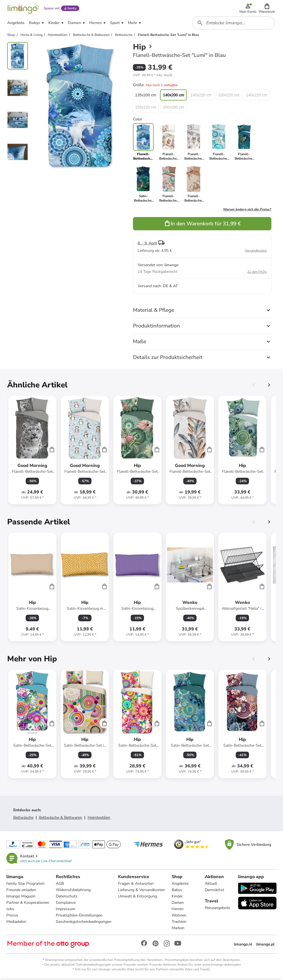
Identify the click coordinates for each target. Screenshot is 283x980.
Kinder (177, 898)
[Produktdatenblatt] (32, 452)
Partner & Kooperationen (28, 904)
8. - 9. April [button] (147, 245)
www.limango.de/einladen (222, 966)
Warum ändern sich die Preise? (247, 211)
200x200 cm (173, 109)
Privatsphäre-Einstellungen (79, 917)
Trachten (179, 924)
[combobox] (234, 24)
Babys (177, 892)
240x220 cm (256, 97)
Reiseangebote (217, 910)
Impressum (66, 911)
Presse (12, 917)
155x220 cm (146, 109)
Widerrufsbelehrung (74, 892)
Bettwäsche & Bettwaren (61, 819)
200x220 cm (229, 97)
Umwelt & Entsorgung (138, 898)
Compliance (66, 904)
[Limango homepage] (23, 9)
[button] (267, 9)
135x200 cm (146, 97)
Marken (178, 930)
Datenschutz (67, 898)
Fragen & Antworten (136, 885)
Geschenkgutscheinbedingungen (84, 924)
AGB (60, 885)
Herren (178, 911)
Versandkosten (256, 252)
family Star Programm (26, 885)
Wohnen (179, 917)
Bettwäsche (23, 819)
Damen (178, 904)
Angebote (180, 885)
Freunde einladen (21, 892)
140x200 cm (173, 97)
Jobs (11, 911)
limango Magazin (21, 898)
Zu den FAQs (257, 273)
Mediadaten (17, 924)
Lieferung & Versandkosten (142, 892)
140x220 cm (201, 97)
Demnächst (214, 892)
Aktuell (211, 885)
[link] (168, 144)
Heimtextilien (99, 819)
